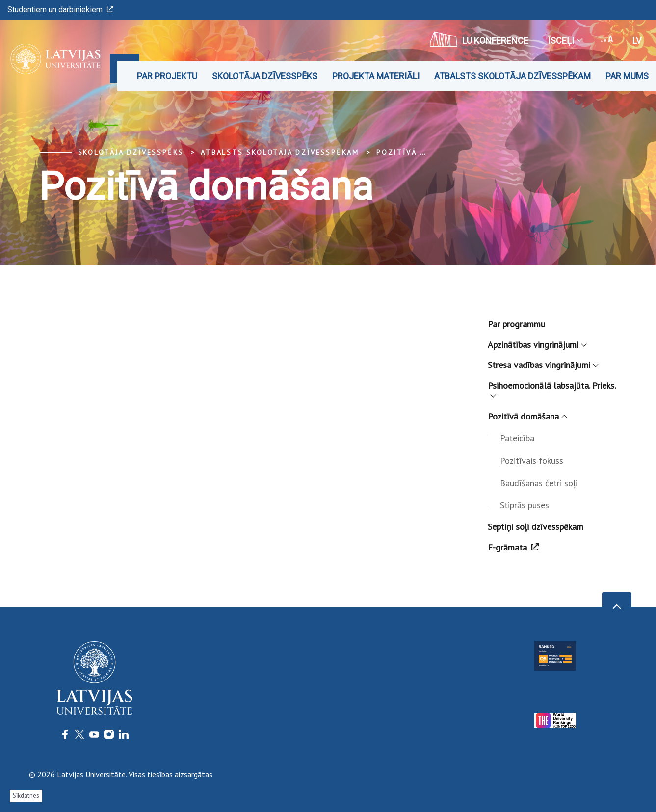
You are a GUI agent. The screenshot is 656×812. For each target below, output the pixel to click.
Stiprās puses (525, 505)
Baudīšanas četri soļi (539, 483)
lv (637, 40)
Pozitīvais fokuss (532, 460)
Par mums (627, 76)
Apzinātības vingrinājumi (537, 345)
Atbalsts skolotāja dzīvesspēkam (512, 76)
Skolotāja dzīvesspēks (265, 76)
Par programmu (516, 324)
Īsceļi (565, 40)
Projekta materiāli (376, 76)
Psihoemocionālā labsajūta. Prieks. (552, 388)
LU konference (479, 39)
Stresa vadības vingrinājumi (543, 365)
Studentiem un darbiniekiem (60, 10)
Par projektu (167, 76)
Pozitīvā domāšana (421, 152)
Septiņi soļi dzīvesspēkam (536, 527)
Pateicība (517, 438)
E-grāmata (513, 547)
